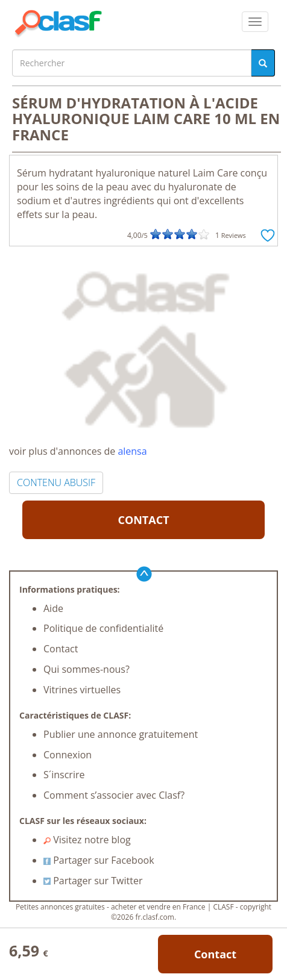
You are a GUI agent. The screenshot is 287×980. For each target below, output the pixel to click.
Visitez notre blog (87, 840)
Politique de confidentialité (103, 628)
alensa (132, 451)
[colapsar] (255, 22)
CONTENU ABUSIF (56, 482)
